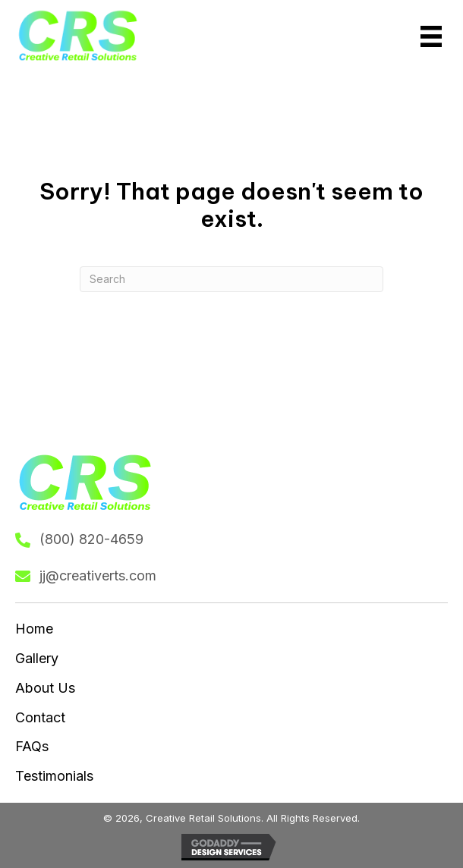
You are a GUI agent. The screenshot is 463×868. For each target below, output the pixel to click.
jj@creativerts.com (98, 576)
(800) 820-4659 (91, 539)
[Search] (231, 279)
